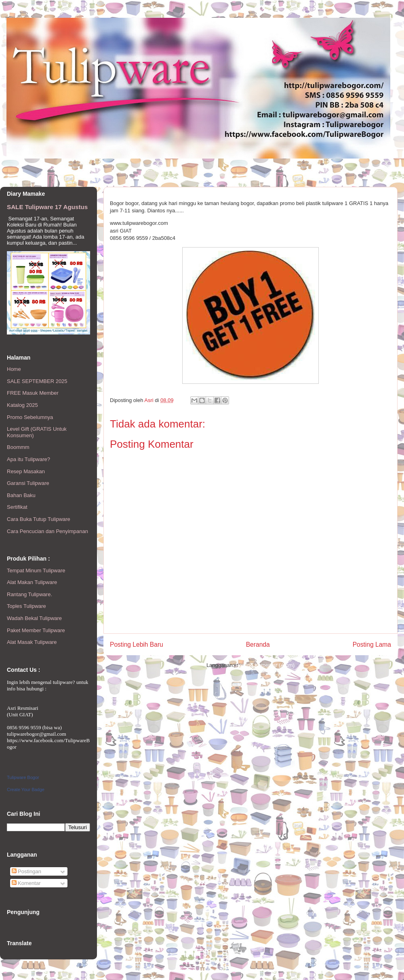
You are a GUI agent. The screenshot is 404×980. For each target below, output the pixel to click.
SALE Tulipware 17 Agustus (47, 207)
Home (14, 369)
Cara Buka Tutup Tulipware (39, 519)
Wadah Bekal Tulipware (34, 618)
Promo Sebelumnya (30, 417)
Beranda (258, 645)
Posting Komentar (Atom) (265, 665)
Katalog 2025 (22, 405)
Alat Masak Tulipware (32, 642)
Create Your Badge (26, 790)
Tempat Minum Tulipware (36, 570)
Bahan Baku (21, 495)
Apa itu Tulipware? (28, 459)
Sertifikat (17, 507)
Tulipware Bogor (23, 777)
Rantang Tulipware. (29, 594)
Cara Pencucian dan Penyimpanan (47, 531)
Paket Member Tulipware (36, 630)
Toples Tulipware (26, 606)
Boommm (18, 447)
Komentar (26, 883)
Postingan (26, 871)
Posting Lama (372, 645)
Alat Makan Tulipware (32, 582)
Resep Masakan (26, 471)
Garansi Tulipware (28, 483)
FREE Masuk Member (33, 393)
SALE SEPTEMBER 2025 (37, 381)
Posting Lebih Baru (137, 645)
